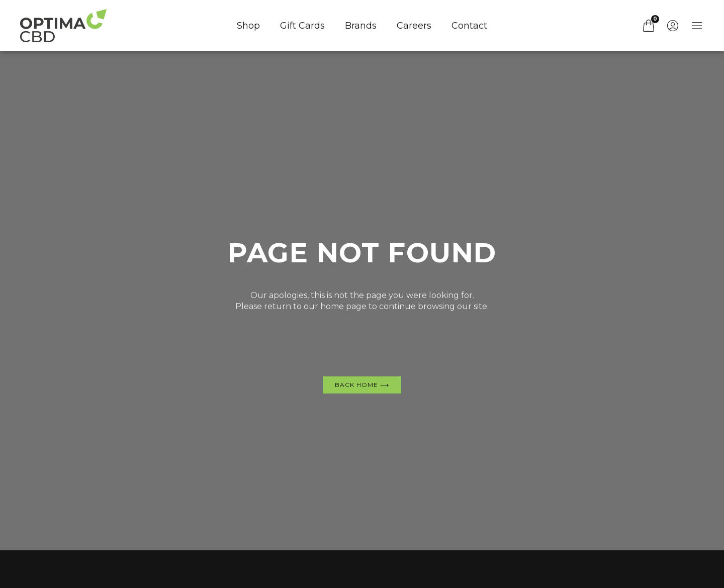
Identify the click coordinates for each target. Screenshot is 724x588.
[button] (624, 26)
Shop (248, 26)
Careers (414, 26)
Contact (469, 26)
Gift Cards (302, 26)
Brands (361, 26)
